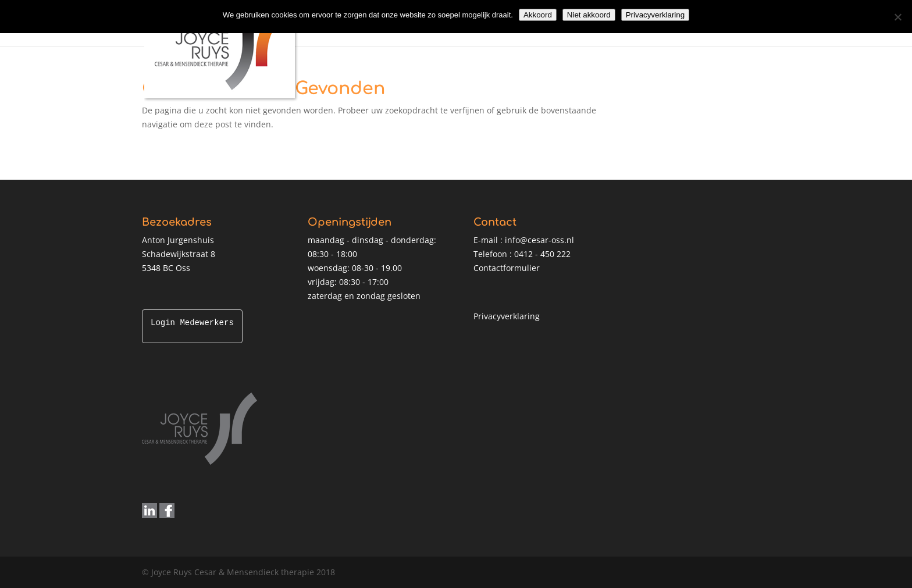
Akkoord (538, 15)
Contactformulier (507, 268)
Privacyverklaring (507, 316)
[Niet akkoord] (897, 17)
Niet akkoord (589, 15)
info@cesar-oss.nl (539, 240)
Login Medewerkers (192, 323)
